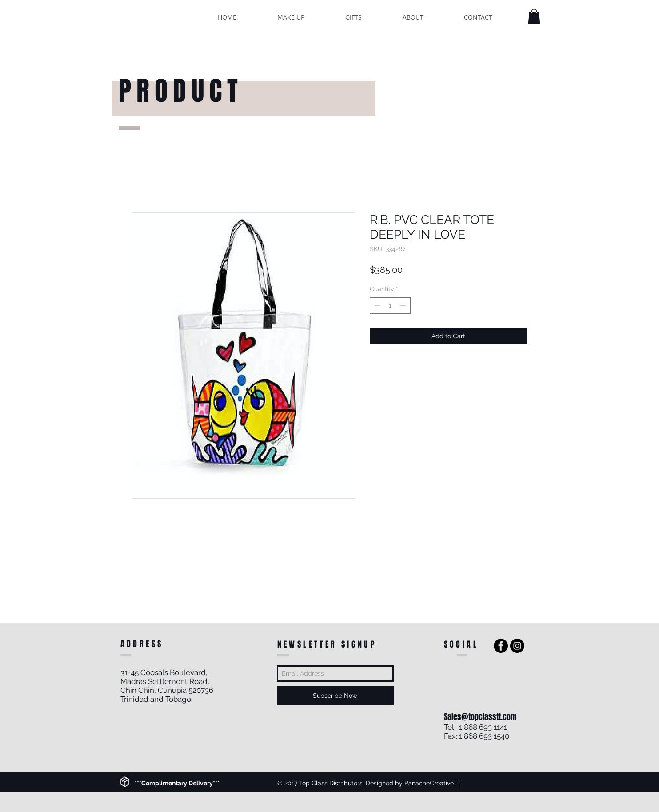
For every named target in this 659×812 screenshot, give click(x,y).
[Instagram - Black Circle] (517, 646)
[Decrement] (377, 306)
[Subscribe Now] (335, 696)
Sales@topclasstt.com (480, 717)
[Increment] (404, 306)
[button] (534, 16)
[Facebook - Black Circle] (501, 646)
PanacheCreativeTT (432, 783)
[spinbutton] (390, 306)
